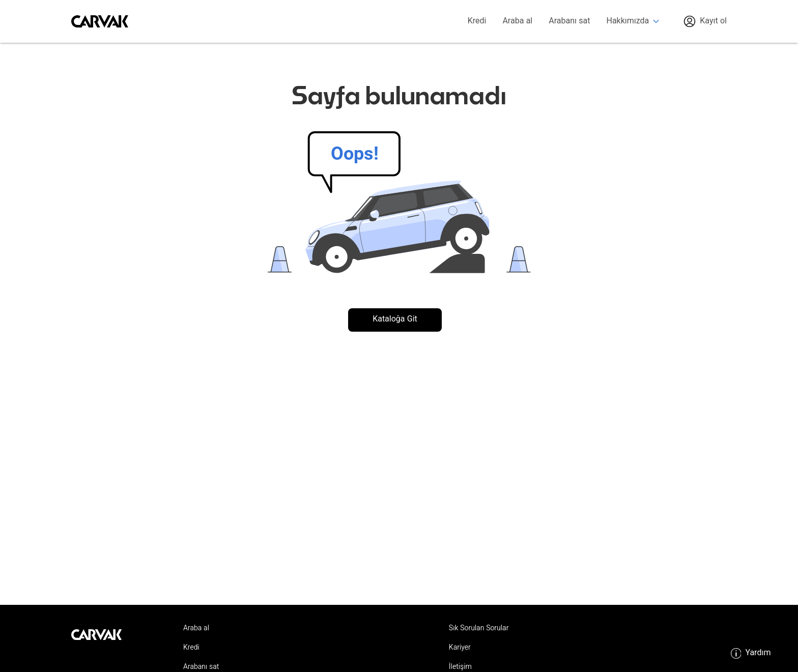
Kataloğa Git (395, 320)
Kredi (477, 22)
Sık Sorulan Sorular (479, 629)
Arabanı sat (569, 22)
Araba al (517, 22)
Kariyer (460, 648)
